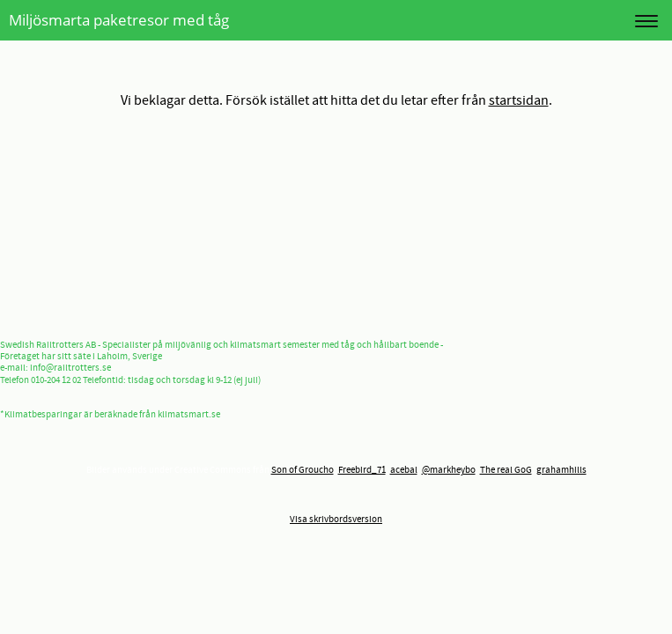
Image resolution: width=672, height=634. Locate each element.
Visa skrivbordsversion (336, 520)
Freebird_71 (362, 470)
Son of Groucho (303, 470)
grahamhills (561, 470)
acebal (404, 470)
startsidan (519, 100)
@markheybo (449, 470)
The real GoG (506, 470)
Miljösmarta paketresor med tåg (119, 20)
